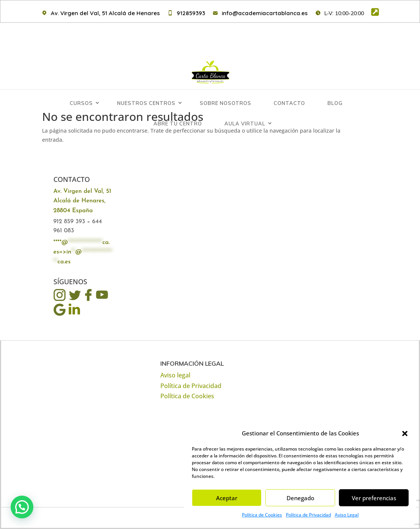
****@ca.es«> (83, 252)
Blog (335, 77)
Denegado (300, 498)
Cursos (81, 77)
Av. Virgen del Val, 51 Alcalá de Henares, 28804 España (82, 201)
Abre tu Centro (178, 97)
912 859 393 (69, 222)
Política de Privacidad (308, 515)
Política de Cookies (262, 515)
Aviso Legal (347, 515)
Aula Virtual (245, 97)
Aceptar (227, 498)
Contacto (289, 77)
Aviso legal (175, 375)
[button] (405, 434)
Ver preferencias (374, 498)
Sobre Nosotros (226, 77)
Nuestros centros (146, 77)
